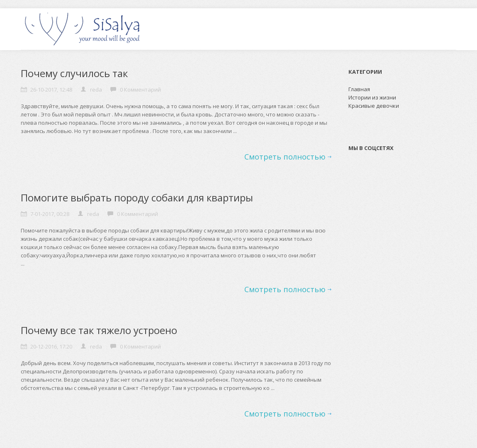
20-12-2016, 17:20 (51, 346)
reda (96, 90)
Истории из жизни (372, 97)
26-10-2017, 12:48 (51, 90)
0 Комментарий (140, 90)
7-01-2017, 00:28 (50, 214)
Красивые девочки (374, 106)
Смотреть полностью (285, 157)
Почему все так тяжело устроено (99, 330)
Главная (359, 89)
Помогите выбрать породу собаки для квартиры (137, 197)
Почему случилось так (74, 73)
